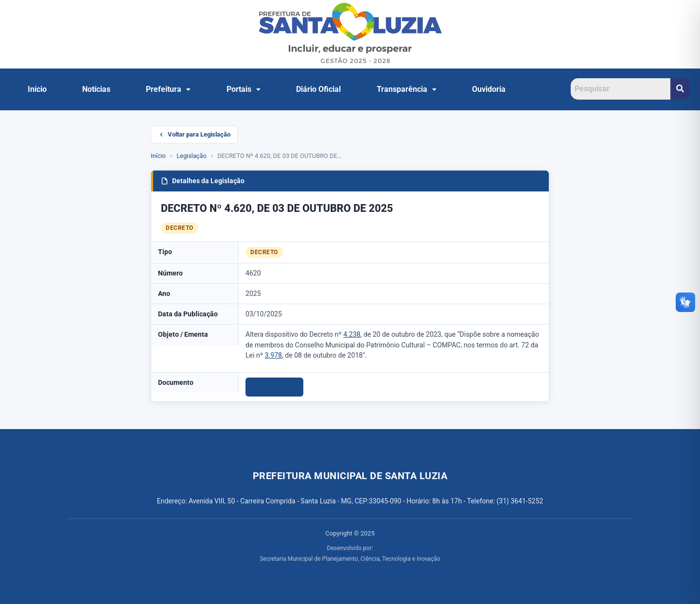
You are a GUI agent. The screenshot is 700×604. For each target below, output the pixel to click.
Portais (244, 89)
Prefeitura (168, 89)
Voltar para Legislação (194, 134)
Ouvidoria (489, 89)
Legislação (192, 156)
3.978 (273, 355)
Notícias (96, 89)
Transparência (407, 89)
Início (37, 89)
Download (274, 387)
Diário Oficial (318, 89)
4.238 (352, 334)
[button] (168, 89)
